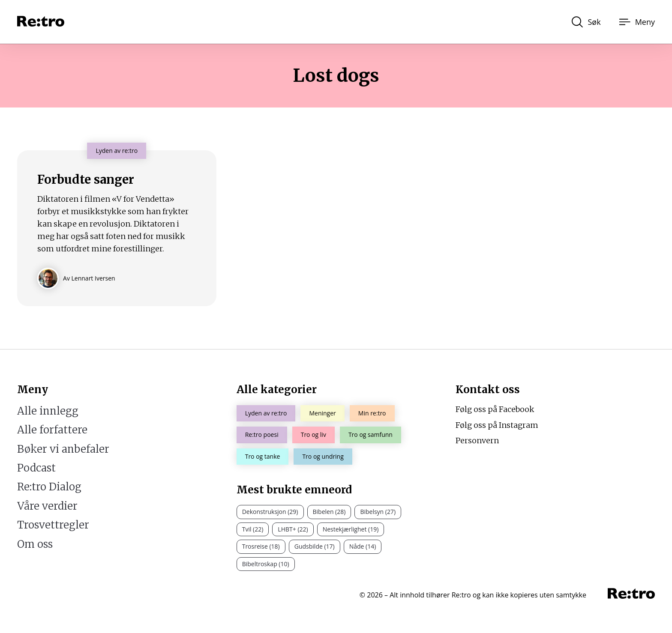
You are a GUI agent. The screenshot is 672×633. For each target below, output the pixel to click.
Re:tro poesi (262, 434)
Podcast (36, 468)
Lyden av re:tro (266, 413)
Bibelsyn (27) (378, 512)
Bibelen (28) (329, 512)
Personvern (477, 440)
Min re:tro (372, 413)
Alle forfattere (52, 430)
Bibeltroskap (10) (266, 564)
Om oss (35, 544)
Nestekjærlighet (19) (351, 529)
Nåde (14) (363, 546)
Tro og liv (313, 434)
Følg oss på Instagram (497, 425)
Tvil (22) (253, 529)
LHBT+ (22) (293, 529)
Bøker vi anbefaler (63, 449)
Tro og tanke (263, 456)
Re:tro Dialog (49, 487)
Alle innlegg (48, 411)
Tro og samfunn (370, 434)
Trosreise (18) (261, 546)
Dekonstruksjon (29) (270, 512)
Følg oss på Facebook (495, 409)
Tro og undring (323, 456)
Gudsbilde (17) (315, 546)
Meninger (322, 413)
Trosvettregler (53, 525)
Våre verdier (47, 506)
